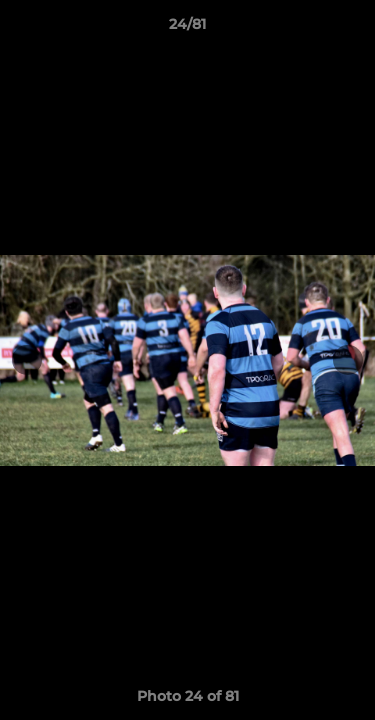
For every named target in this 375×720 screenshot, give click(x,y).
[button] (351, 29)
